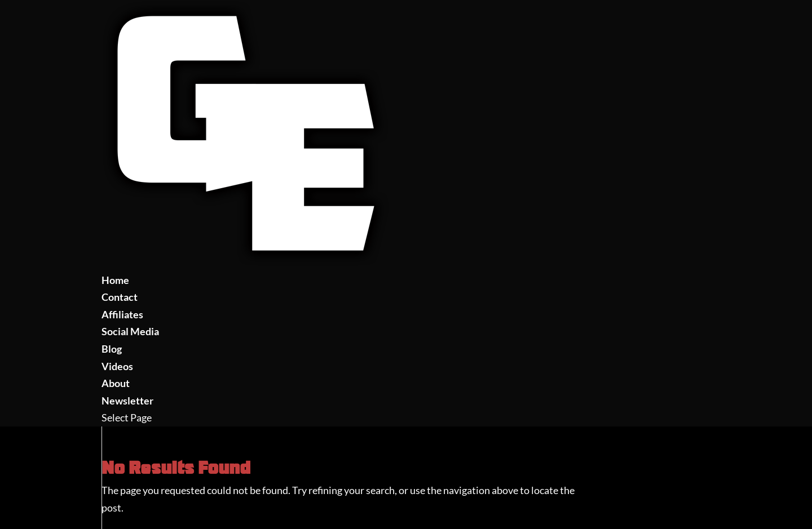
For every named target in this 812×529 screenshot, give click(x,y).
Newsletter (127, 401)
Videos (117, 366)
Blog (112, 349)
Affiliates (122, 314)
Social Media (130, 331)
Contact (120, 297)
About (116, 383)
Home (115, 280)
